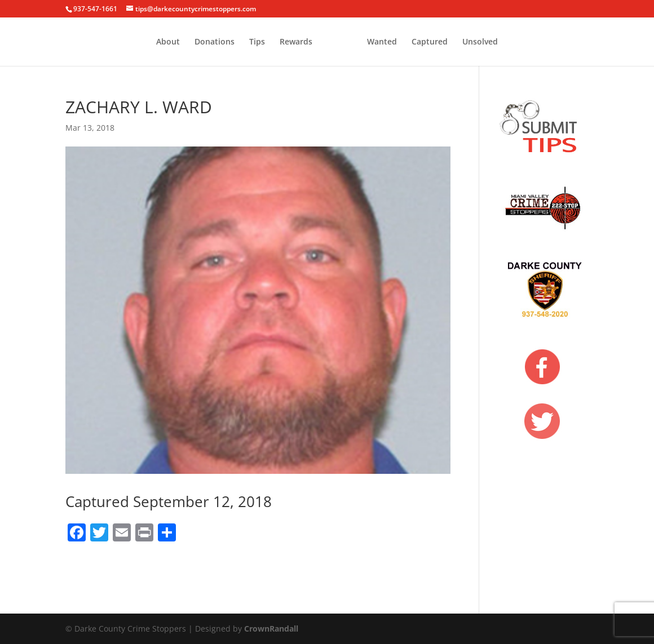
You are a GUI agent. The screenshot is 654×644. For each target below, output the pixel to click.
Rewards (254, 42)
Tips (215, 42)
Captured (471, 42)
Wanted (424, 42)
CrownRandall (271, 629)
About (126, 42)
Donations (173, 42)
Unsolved (522, 42)
